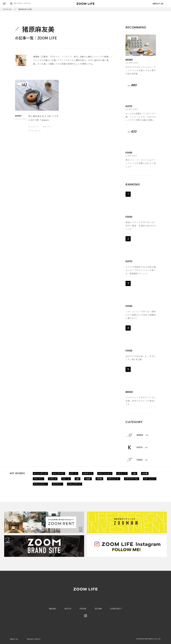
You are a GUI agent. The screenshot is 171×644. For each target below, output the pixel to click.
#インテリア (33, 127)
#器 (77, 479)
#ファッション (105, 473)
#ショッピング (34, 130)
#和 (134, 473)
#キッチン (48, 127)
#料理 (99, 479)
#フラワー (57, 484)
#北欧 (88, 479)
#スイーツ (122, 473)
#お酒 (145, 473)
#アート (74, 473)
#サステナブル (132, 479)
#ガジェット (114, 479)
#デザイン (88, 473)
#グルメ (53, 479)
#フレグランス (75, 484)
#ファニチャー (40, 484)
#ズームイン (150, 479)
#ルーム (66, 479)
